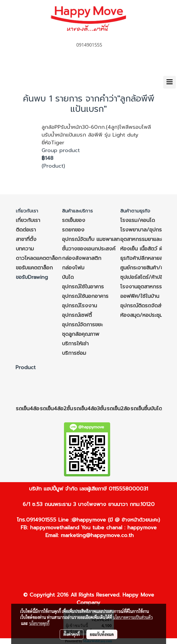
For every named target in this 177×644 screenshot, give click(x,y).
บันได (68, 277)
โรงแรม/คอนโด (138, 220)
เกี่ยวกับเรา (28, 220)
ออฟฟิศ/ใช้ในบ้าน (140, 296)
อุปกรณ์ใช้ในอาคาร (83, 287)
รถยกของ (73, 230)
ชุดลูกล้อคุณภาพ (81, 334)
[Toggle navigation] (170, 82)
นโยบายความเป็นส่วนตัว (133, 617)
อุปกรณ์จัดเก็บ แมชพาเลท (91, 239)
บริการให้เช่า (75, 344)
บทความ (25, 249)
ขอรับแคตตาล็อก (34, 268)
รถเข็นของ (74, 220)
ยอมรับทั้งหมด (102, 634)
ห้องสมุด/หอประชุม (141, 315)
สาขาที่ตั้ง (26, 239)
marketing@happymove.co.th (97, 535)
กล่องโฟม (73, 268)
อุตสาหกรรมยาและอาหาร (147, 239)
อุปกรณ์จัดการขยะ (82, 325)
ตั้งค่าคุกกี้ (72, 634)
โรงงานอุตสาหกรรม (143, 287)
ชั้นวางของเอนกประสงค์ (89, 249)
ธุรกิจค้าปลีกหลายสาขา (145, 258)
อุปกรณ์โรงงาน (79, 306)
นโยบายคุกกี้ (39, 623)
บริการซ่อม (74, 353)
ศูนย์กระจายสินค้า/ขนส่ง (147, 268)
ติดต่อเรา (26, 230)
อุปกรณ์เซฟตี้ (77, 315)
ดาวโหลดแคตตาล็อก (39, 258)
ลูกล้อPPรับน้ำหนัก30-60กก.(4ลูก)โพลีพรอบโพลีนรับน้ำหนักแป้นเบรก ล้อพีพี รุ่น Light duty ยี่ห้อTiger (96, 135)
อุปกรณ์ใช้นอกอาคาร (85, 296)
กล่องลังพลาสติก (82, 258)
